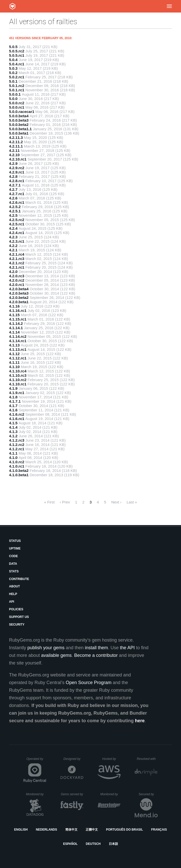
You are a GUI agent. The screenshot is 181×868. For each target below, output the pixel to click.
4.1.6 (13, 410)
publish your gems (46, 648)
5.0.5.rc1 (17, 55)
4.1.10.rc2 (18, 380)
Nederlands (46, 830)
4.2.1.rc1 (17, 267)
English (21, 830)
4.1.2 (13, 436)
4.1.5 (13, 423)
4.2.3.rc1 (17, 241)
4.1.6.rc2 (17, 414)
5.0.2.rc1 (17, 77)
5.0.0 (13, 99)
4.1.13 (14, 345)
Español (70, 844)
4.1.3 (13, 432)
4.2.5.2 (15, 207)
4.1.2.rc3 (17, 440)
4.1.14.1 (16, 328)
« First (49, 502)
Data (13, 564)
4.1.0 (13, 458)
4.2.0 (13, 272)
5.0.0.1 (15, 94)
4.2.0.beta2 (19, 298)
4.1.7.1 (15, 401)
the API (127, 648)
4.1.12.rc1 (18, 358)
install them (96, 648)
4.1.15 (14, 315)
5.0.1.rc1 (17, 90)
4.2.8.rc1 (17, 181)
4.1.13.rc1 (18, 349)
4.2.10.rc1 (18, 159)
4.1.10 (14, 367)
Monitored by (36, 794)
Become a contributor (96, 655)
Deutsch (93, 844)
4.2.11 (14, 150)
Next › (116, 502)
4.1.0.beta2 (19, 471)
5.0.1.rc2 (17, 86)
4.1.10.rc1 (18, 384)
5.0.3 (13, 68)
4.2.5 (13, 215)
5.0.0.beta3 (19, 120)
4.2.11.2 (16, 142)
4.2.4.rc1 (17, 233)
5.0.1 (13, 81)
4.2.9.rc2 (17, 168)
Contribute (19, 579)
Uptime (15, 548)
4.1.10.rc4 (18, 371)
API (12, 602)
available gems (56, 655)
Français (159, 830)
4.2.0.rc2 (17, 280)
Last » (132, 502)
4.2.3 (13, 237)
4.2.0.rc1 (17, 285)
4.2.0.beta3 (19, 293)
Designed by (73, 759)
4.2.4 (13, 228)
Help (13, 594)
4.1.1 (13, 453)
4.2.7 (13, 189)
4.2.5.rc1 (17, 224)
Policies (16, 609)
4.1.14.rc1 (18, 341)
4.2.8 (13, 176)
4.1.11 (14, 362)
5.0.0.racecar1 (22, 112)
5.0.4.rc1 (17, 64)
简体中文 (71, 830)
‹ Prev (65, 502)
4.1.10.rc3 (18, 375)
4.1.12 (14, 354)
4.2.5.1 (15, 211)
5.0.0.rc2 (17, 103)
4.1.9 (13, 388)
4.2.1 (13, 250)
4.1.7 (13, 406)
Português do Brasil (124, 830)
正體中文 (92, 830)
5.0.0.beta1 (19, 133)
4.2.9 (13, 163)
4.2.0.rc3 (17, 276)
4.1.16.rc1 (18, 310)
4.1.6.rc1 (17, 419)
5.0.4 (13, 60)
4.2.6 (13, 198)
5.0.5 (13, 47)
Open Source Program (88, 683)
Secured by (148, 794)
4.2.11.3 (16, 138)
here (140, 721)
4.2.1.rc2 (17, 263)
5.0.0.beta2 (19, 125)
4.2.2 (13, 246)
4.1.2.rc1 (17, 449)
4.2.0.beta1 (19, 302)
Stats (14, 571)
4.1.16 (14, 306)
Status (15, 541)
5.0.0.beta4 (19, 116)
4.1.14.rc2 (18, 336)
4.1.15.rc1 (18, 319)
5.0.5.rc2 (17, 51)
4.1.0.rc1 (17, 466)
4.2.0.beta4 (19, 289)
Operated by (36, 761)
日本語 (113, 844)
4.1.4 (13, 427)
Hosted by (111, 759)
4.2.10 (14, 155)
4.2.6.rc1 (17, 202)
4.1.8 (13, 397)
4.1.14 (14, 332)
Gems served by (72, 794)
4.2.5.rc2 (17, 220)
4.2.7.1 (15, 185)
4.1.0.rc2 (17, 462)
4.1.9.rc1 (17, 393)
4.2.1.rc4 (17, 254)
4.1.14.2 (16, 323)
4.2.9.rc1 (17, 172)
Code (14, 556)
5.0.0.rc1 (17, 107)
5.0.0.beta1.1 (20, 129)
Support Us (19, 617)
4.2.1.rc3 (17, 259)
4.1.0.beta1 (19, 475)
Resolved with (147, 759)
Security (17, 625)
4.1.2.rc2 (17, 445)
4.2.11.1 (16, 146)
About (15, 586)
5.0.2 (13, 73)
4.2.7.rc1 (17, 194)
